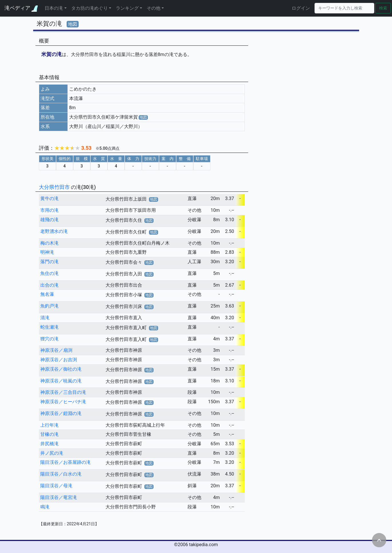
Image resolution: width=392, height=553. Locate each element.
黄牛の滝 (49, 198)
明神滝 (47, 252)
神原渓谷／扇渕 (56, 350)
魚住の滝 (49, 273)
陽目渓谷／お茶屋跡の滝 (65, 462)
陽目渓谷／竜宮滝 (59, 497)
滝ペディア (21, 8)
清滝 (45, 318)
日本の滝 (54, 8)
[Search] (344, 8)
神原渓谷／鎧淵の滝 (61, 413)
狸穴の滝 (49, 339)
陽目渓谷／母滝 (56, 486)
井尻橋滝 (49, 444)
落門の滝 (49, 262)
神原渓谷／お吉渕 (59, 360)
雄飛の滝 (49, 220)
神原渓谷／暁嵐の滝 (61, 381)
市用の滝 (49, 210)
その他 (154, 8)
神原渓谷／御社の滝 (61, 369)
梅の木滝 (49, 243)
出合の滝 (49, 285)
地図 (73, 24)
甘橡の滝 (49, 434)
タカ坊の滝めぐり (89, 8)
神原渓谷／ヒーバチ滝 (63, 402)
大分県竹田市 (55, 187)
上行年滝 (49, 425)
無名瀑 (47, 294)
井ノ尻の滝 (52, 453)
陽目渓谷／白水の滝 (61, 474)
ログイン (301, 8)
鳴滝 (45, 507)
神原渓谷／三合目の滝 (63, 392)
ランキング (127, 8)
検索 (383, 8)
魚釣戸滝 (49, 306)
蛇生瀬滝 (49, 327)
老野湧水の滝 (54, 231)
